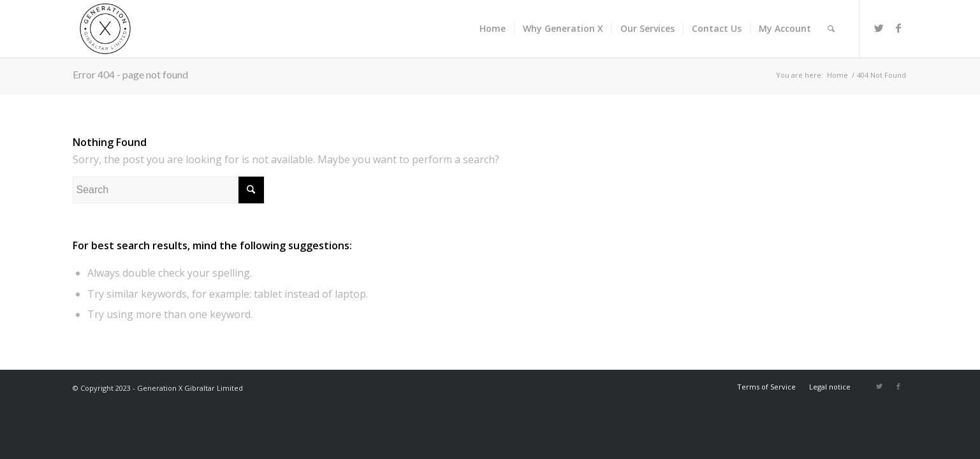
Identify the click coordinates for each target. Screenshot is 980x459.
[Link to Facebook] (898, 28)
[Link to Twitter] (879, 28)
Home (837, 75)
